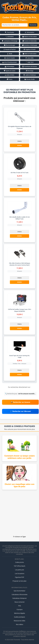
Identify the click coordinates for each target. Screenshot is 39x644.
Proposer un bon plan (19, 581)
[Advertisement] (19, 513)
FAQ (20, 606)
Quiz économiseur (19, 591)
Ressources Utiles (19, 621)
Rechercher (33, 25)
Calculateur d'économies (19, 595)
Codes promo (19, 562)
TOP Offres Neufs (19, 566)
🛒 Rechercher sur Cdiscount (20, 411)
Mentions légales (20, 613)
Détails (19, 141)
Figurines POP (20, 577)
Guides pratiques (19, 617)
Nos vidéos (20, 624)
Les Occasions (20, 574)
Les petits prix (20, 570)
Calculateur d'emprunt (19, 598)
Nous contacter (20, 602)
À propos (20, 609)
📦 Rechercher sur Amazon (20, 402)
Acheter (20, 145)
